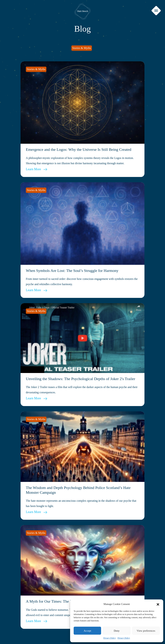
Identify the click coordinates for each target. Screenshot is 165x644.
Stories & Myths (82, 48)
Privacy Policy (110, 638)
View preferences (146, 631)
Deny (117, 631)
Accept (87, 631)
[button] (158, 604)
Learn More (36, 169)
